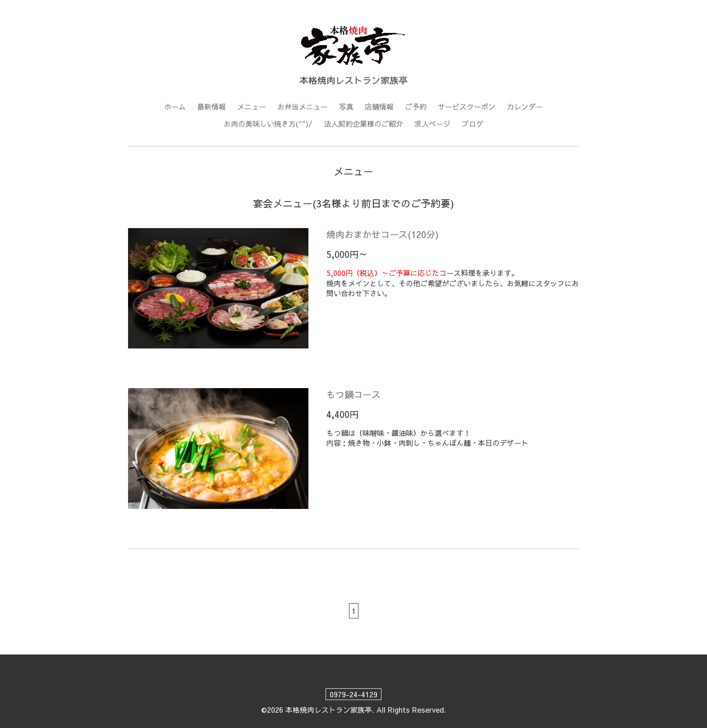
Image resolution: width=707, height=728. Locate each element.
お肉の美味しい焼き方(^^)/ (268, 124)
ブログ (473, 124)
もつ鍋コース (353, 394)
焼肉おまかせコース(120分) (383, 234)
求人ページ (432, 124)
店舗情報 (379, 106)
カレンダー (525, 106)
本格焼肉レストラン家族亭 (329, 710)
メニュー (252, 106)
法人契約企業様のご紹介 (363, 124)
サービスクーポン (467, 106)
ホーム (175, 106)
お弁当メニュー (303, 106)
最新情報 (211, 106)
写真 (346, 106)
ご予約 (416, 106)
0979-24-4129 (353, 694)
